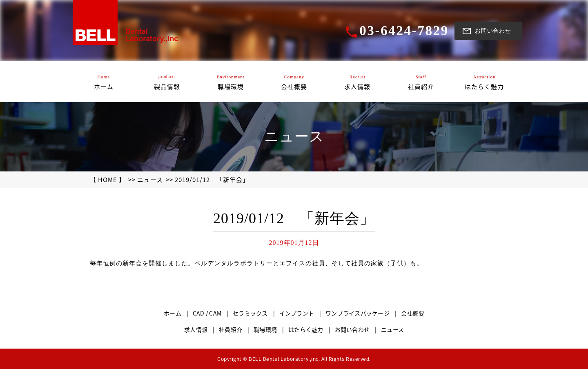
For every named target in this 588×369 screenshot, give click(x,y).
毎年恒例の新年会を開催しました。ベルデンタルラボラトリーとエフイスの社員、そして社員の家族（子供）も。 (256, 263)
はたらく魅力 (306, 329)
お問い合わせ (352, 329)
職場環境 (265, 329)
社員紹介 (231, 329)
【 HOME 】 (108, 180)
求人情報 (196, 329)
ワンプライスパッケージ (357, 313)
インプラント (297, 313)
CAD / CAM (207, 313)
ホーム (173, 313)
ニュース (150, 180)
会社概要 (413, 313)
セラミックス (250, 313)
